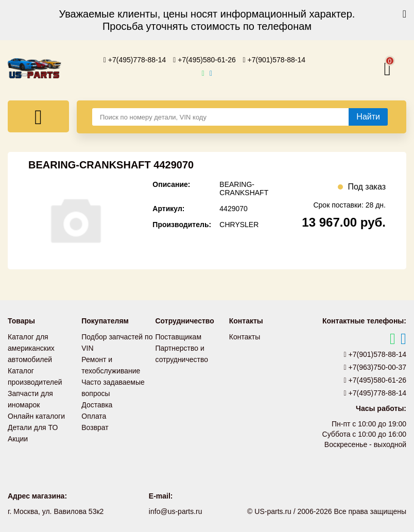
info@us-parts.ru (176, 511)
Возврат (95, 427)
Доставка (97, 405)
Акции (18, 439)
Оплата (94, 416)
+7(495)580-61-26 (204, 60)
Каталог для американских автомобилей (31, 348)
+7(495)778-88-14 (135, 60)
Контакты (245, 337)
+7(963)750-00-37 (375, 367)
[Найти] (368, 117)
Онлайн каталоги (36, 416)
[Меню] (38, 116)
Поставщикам (179, 337)
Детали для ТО (33, 427)
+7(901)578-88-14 (274, 60)
